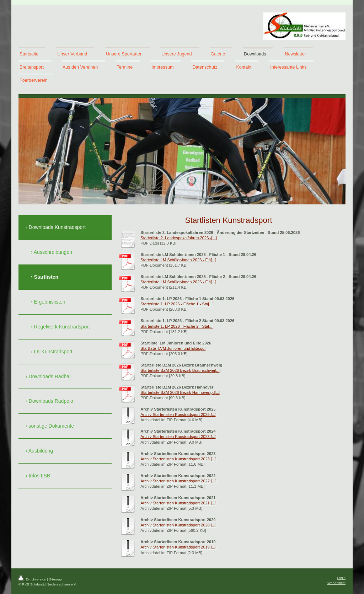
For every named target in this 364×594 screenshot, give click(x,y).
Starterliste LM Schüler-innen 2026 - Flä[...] (178, 260)
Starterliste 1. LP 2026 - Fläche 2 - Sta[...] (177, 326)
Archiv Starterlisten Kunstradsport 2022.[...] (178, 481)
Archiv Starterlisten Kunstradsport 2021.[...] (178, 503)
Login (341, 578)
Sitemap (55, 579)
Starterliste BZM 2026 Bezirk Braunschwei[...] (180, 370)
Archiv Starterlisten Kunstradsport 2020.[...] (178, 525)
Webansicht (336, 583)
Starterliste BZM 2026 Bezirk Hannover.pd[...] (180, 392)
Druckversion (33, 579)
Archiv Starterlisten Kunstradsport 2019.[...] (178, 547)
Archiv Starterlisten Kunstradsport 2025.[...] (178, 414)
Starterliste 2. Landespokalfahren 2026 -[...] (179, 238)
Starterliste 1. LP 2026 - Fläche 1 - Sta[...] (177, 304)
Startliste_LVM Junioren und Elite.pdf (173, 348)
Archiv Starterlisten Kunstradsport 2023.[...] (178, 437)
